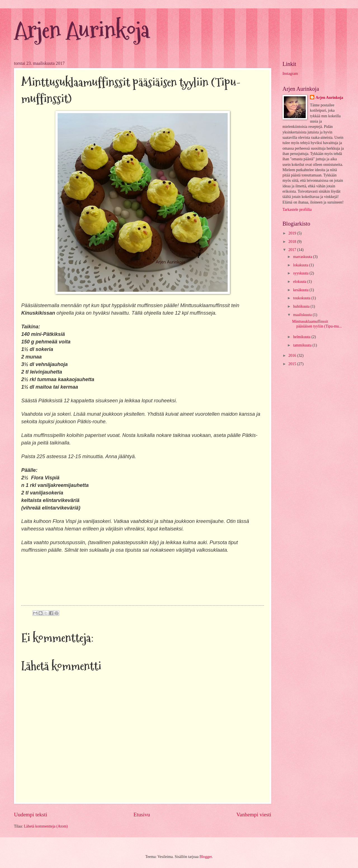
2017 (293, 250)
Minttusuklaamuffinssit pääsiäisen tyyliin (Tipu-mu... (317, 324)
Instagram (290, 74)
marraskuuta (303, 257)
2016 (293, 356)
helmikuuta (302, 337)
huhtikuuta (302, 306)
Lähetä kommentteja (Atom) (46, 826)
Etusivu (142, 815)
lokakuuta (301, 265)
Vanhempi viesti (254, 815)
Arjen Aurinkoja (82, 30)
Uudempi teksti (31, 815)
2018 (293, 242)
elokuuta (300, 282)
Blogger (206, 857)
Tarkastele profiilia (297, 210)
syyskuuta (301, 273)
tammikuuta (303, 345)
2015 (293, 364)
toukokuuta (302, 298)
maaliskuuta (303, 315)
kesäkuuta (301, 290)
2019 (293, 233)
